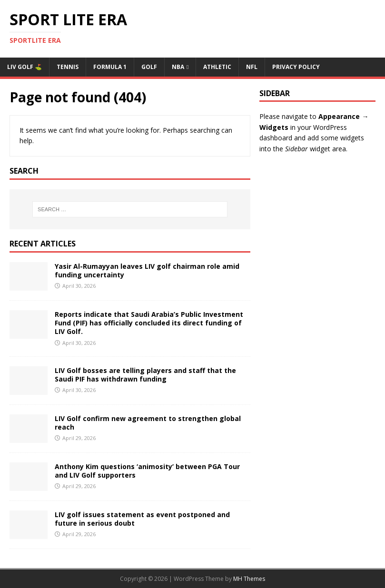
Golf (149, 67)
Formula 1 (110, 67)
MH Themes (249, 579)
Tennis (68, 67)
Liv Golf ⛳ (25, 67)
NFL (252, 67)
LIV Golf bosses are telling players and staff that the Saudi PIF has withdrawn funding (145, 375)
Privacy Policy (296, 67)
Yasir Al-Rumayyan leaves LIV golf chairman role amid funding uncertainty (147, 270)
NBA (178, 67)
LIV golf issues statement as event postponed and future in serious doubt (142, 519)
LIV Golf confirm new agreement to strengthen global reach (148, 423)
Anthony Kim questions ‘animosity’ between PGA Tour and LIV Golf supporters (147, 471)
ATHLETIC (217, 67)
